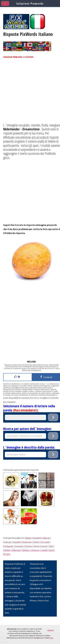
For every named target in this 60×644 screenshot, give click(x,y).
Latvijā (44, 550)
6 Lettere (29, 57)
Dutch (36, 542)
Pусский (45, 542)
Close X (51, 630)
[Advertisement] (30, 93)
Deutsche (27, 542)
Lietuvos (35, 550)
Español (17, 542)
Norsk (37, 546)
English (28, 538)
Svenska (19, 546)
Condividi (46, 377)
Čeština (26, 550)
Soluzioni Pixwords (13, 57)
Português (8, 546)
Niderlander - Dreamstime (21, 129)
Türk (51, 546)
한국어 (7, 554)
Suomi (44, 546)
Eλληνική (16, 550)
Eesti (51, 550)
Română (37, 538)
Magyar (46, 538)
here (51, 638)
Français (7, 542)
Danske (28, 546)
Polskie (7, 550)
